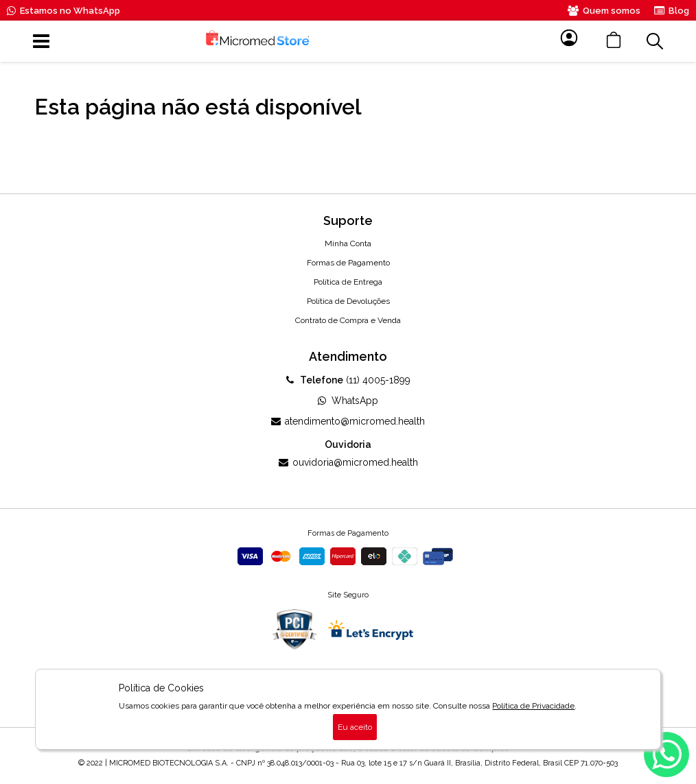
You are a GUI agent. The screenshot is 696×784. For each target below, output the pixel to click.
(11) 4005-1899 (348, 380)
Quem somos (604, 11)
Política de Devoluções (348, 301)
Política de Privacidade (533, 706)
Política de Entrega (348, 282)
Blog (672, 11)
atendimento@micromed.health (348, 421)
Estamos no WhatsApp (63, 11)
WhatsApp (348, 401)
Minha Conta (348, 243)
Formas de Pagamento (348, 263)
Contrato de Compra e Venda (348, 320)
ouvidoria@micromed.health (348, 462)
